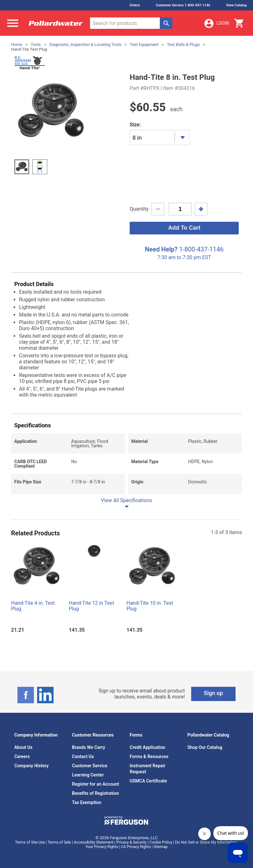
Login (216, 23)
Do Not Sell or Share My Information (206, 842)
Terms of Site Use (30, 842)
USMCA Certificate (148, 781)
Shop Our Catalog (205, 747)
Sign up (214, 693)
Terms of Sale (59, 842)
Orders (135, 5)
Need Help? (161, 249)
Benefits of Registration (95, 793)
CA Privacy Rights (136, 847)
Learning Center (88, 775)
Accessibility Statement (94, 842)
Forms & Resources (149, 756)
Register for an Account (95, 784)
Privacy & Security (131, 842)
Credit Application (147, 747)
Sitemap (160, 847)
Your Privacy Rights (102, 847)
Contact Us (83, 756)
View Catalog (236, 5)
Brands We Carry (89, 747)
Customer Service (90, 766)
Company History (31, 766)
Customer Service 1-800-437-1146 (183, 5)
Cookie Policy (161, 842)
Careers (22, 756)
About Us (23, 747)
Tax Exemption (87, 802)
